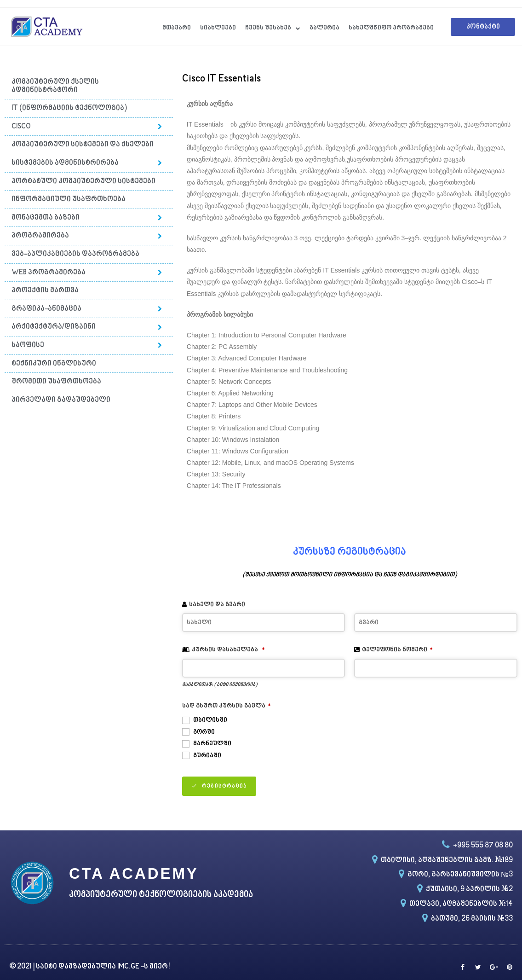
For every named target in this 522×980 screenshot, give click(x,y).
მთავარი (177, 28)
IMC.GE (129, 967)
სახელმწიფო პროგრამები (391, 28)
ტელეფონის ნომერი (397, 650)
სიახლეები (218, 28)
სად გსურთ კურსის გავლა (227, 706)
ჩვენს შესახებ (273, 28)
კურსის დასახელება (228, 650)
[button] (483, 27)
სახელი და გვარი (217, 605)
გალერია (324, 28)
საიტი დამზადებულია (77, 967)
